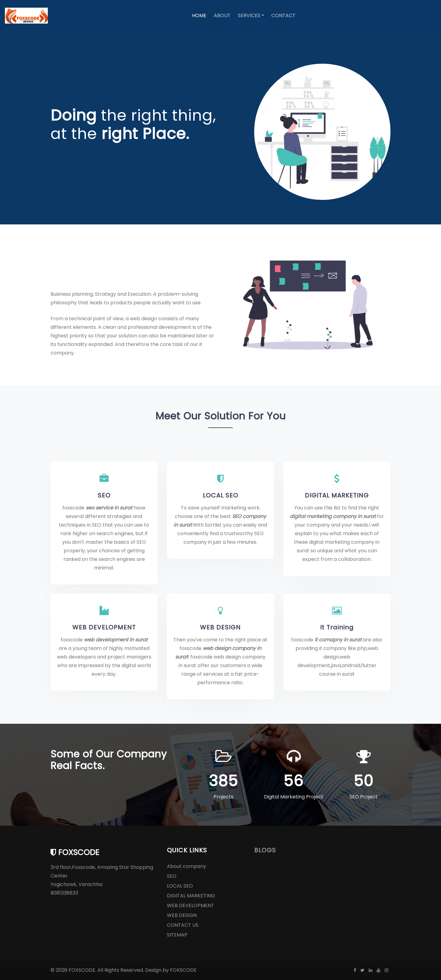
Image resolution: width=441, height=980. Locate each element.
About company (187, 866)
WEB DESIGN (220, 627)
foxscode (75, 852)
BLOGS (265, 850)
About (222, 16)
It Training (337, 627)
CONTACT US (183, 925)
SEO (104, 495)
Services (249, 16)
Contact (283, 16)
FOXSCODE (183, 970)
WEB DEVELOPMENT (104, 627)
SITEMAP (177, 935)
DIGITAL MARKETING (337, 495)
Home (199, 16)
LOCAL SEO (221, 495)
